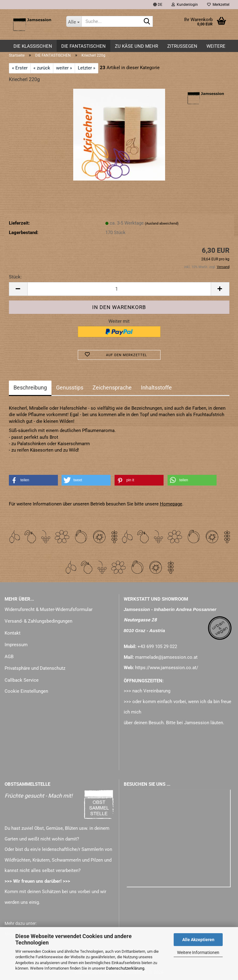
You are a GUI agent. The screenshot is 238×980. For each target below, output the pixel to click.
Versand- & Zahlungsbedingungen (38, 621)
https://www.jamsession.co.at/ (167, 668)
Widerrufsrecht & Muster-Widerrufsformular (49, 609)
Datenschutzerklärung (125, 968)
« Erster (20, 68)
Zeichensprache (112, 388)
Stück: (15, 277)
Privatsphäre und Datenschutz (35, 668)
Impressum (16, 645)
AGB (9, 657)
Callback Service (22, 680)
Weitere (216, 46)
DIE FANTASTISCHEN (83, 46)
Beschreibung (30, 388)
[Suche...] (74, 21)
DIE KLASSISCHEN (33, 46)
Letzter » (87, 68)
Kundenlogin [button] (185, 5)
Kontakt (13, 633)
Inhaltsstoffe (156, 388)
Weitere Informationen (198, 952)
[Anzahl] (119, 289)
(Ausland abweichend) (162, 224)
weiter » (64, 68)
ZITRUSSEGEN (182, 46)
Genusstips (70, 388)
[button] (158, 5)
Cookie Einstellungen (26, 691)
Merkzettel (218, 5)
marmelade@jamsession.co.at (166, 657)
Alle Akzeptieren (198, 940)
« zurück (42, 68)
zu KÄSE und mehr (136, 46)
